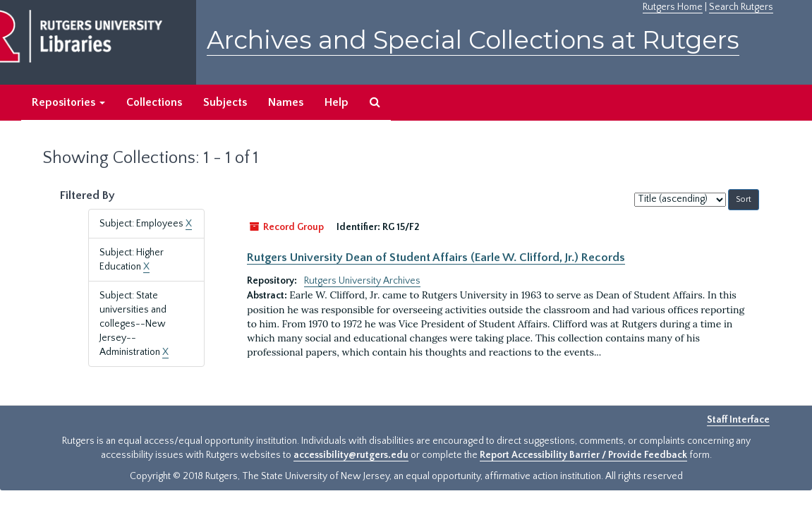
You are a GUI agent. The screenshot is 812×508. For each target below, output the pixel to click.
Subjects (225, 102)
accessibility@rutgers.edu (351, 455)
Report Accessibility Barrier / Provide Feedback (583, 455)
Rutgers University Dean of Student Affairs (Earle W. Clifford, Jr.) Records (436, 258)
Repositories (68, 102)
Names (286, 102)
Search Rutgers (741, 7)
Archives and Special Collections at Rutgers (473, 40)
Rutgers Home (673, 7)
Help (337, 102)
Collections (154, 102)
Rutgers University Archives (362, 281)
